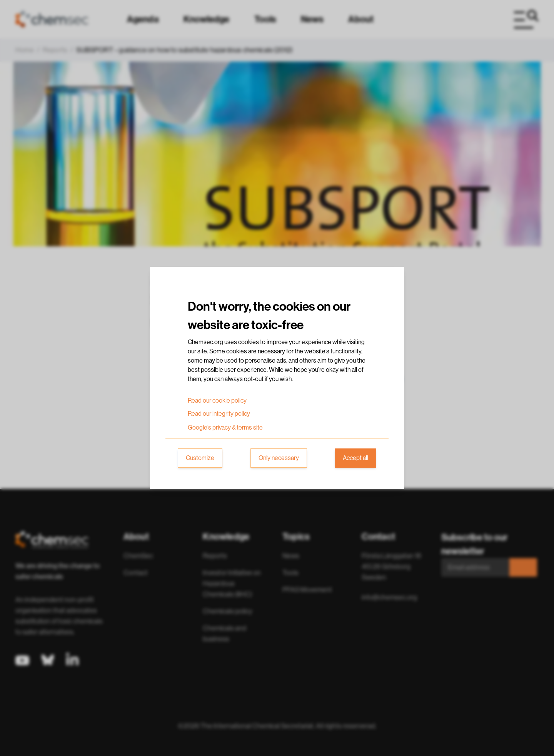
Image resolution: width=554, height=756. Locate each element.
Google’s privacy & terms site (225, 428)
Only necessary (279, 458)
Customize (200, 458)
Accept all (355, 458)
